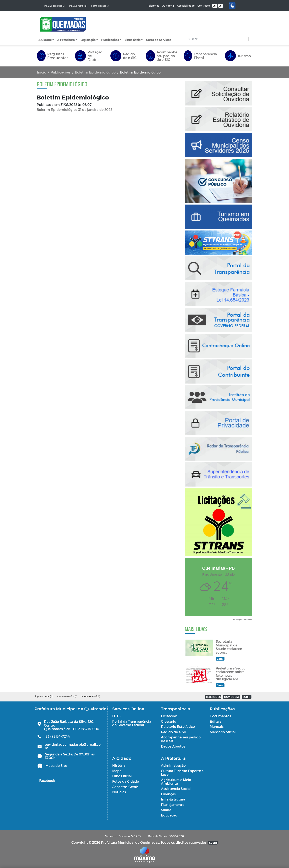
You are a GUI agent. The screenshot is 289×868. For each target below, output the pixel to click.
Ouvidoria (168, 6)
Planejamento (173, 805)
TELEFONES (213, 697)
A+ (215, 6)
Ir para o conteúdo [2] (67, 696)
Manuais (217, 726)
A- (221, 6)
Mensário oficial (223, 732)
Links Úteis (133, 40)
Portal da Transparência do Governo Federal (132, 723)
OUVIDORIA (232, 697)
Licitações (169, 716)
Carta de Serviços (159, 40)
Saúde (166, 810)
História (119, 765)
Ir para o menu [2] (78, 6)
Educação (169, 815)
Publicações (110, 40)
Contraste (204, 6)
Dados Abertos (173, 746)
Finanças (168, 794)
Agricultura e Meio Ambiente (176, 782)
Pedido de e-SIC (174, 732)
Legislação (88, 40)
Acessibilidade (186, 6)
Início (42, 72)
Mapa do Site (56, 766)
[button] (249, 39)
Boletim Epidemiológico (95, 72)
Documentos (220, 716)
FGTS (116, 716)
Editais (216, 721)
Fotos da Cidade (126, 781)
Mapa (117, 771)
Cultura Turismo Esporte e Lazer (182, 773)
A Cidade (45, 40)
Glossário (169, 721)
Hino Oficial (122, 776)
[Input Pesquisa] (218, 39)
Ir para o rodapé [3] (100, 6)
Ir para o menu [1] (44, 696)
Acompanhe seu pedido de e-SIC (181, 739)
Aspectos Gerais (125, 787)
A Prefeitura (66, 40)
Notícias (119, 792)
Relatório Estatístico (178, 726)
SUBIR (247, 697)
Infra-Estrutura (173, 799)
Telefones (153, 6)
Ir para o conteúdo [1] (55, 6)
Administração (173, 765)
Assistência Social (176, 789)
